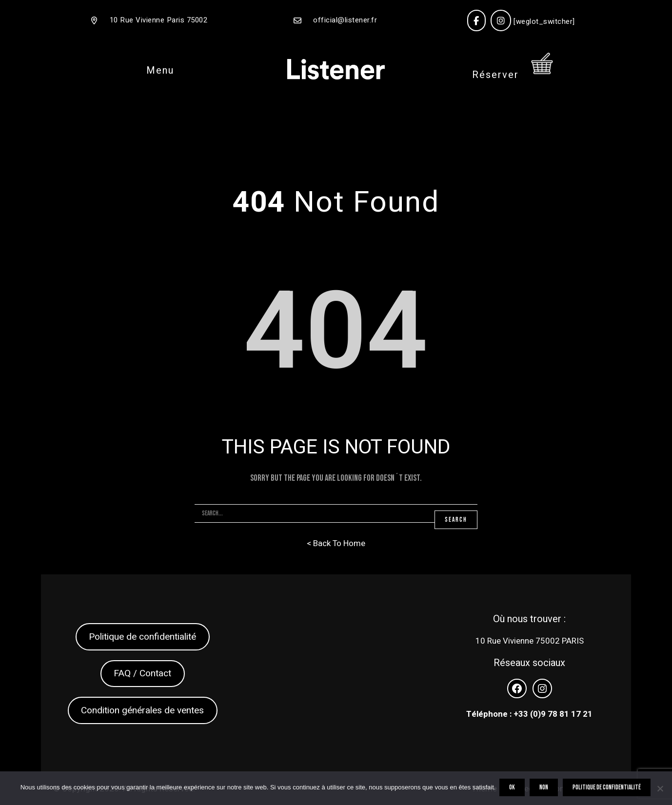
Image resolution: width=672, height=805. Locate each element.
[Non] (660, 789)
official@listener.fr (345, 20)
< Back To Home (336, 543)
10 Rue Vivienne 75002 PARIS (530, 641)
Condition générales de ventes (142, 710)
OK (513, 789)
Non (545, 789)
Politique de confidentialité (142, 637)
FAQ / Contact (142, 673)
